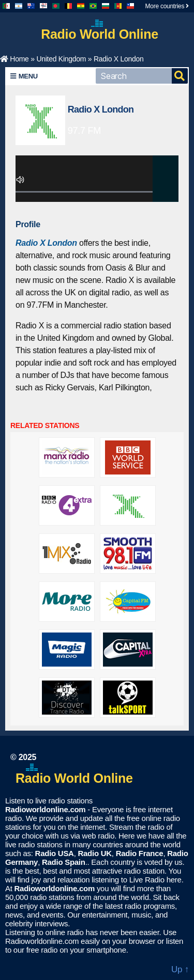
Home (14, 59)
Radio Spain (64, 862)
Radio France (140, 853)
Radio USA (55, 853)
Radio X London (101, 109)
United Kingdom (61, 59)
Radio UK (94, 853)
